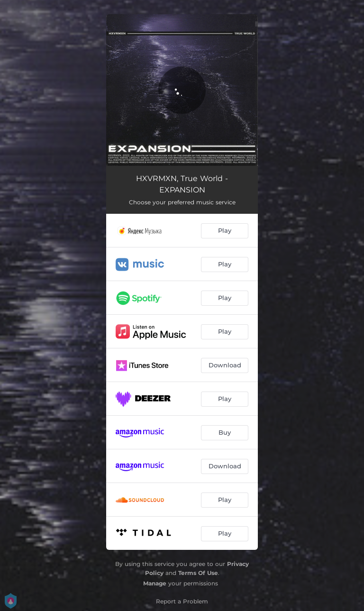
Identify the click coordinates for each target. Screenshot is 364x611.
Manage (155, 583)
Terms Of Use (198, 573)
